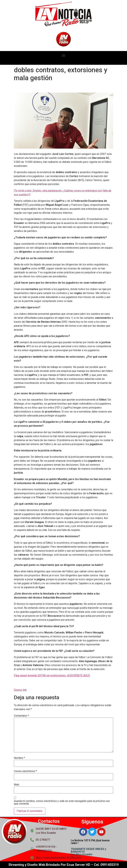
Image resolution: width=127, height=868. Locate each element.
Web (17, 785)
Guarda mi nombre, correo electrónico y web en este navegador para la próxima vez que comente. (62, 802)
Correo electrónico (25, 771)
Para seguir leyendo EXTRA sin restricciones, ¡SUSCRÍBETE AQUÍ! (52, 675)
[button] (64, 55)
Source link (20, 690)
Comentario (21, 716)
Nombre (19, 758)
